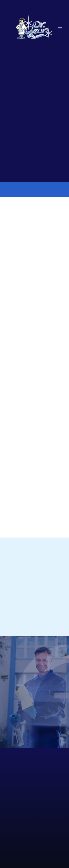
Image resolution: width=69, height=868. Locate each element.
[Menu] (60, 27)
